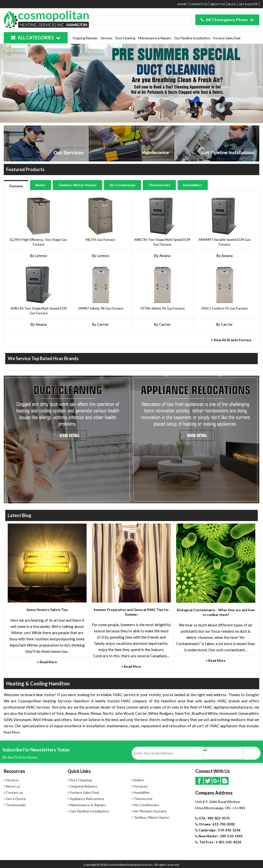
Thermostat (142, 799)
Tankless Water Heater (151, 817)
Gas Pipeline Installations (192, 38)
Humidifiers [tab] (193, 185)
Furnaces (140, 786)
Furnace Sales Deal (227, 38)
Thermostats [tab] (159, 185)
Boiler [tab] (41, 185)
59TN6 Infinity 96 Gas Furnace (162, 308)
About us (218, 4)
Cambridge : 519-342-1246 (218, 830)
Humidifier (141, 792)
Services (106, 38)
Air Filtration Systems (149, 811)
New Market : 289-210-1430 (219, 836)
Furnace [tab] (16, 186)
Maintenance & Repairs (155, 38)
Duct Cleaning (125, 38)
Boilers (138, 780)
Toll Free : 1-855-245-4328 (218, 842)
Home (182, 4)
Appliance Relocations (86, 799)
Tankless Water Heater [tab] (78, 185)
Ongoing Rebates (85, 38)
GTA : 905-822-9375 (213, 818)
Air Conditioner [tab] (123, 185)
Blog (232, 4)
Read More (12, 732)
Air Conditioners (145, 805)
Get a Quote (248, 4)
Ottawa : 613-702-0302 (215, 824)
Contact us (198, 4)
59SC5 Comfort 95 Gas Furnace (224, 308)
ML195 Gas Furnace (100, 240)
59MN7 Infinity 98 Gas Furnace (101, 308)
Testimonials (15, 805)
